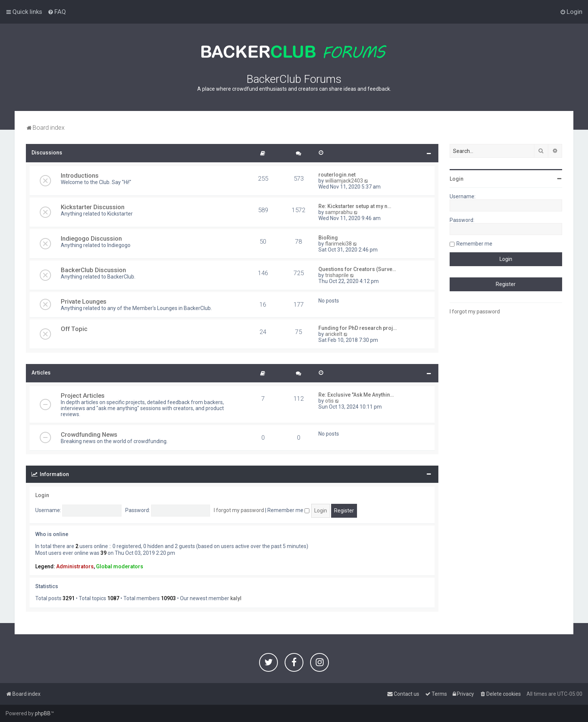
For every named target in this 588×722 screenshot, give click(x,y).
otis (329, 401)
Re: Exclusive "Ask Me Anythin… (356, 395)
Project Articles (83, 395)
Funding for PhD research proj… (358, 328)
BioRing (328, 238)
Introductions (80, 175)
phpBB (43, 713)
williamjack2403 (344, 181)
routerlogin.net (337, 175)
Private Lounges (84, 301)
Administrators (75, 566)
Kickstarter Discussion (93, 207)
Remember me (288, 510)
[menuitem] (57, 12)
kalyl (236, 598)
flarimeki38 (338, 244)
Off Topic (74, 329)
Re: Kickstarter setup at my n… (355, 206)
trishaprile (337, 275)
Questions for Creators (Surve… (357, 269)
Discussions (47, 153)
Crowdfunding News (89, 434)
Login (42, 495)
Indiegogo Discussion (91, 238)
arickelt (334, 334)
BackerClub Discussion (93, 270)
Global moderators (120, 566)
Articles (41, 373)
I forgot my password (239, 510)
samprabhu (339, 212)
